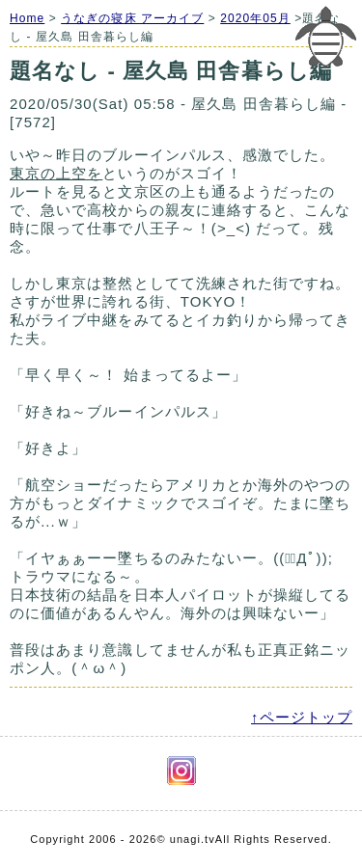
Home (27, 18)
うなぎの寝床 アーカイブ (132, 18)
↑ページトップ (302, 717)
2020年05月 (255, 18)
